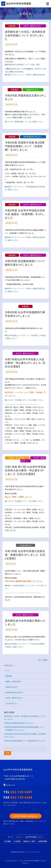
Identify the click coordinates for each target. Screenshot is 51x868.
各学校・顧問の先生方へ (33, 26)
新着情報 (12, 26)
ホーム (11, 837)
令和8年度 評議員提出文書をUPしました (25, 97)
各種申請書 (43, 841)
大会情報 (7, 841)
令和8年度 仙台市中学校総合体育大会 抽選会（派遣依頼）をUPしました (25, 214)
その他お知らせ (25, 545)
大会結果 (17, 841)
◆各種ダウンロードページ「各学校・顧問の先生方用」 (25, 75)
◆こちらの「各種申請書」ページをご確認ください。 (25, 122)
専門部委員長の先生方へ (33, 137)
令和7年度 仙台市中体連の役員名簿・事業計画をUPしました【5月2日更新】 (25, 555)
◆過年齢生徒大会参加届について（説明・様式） (23, 64)
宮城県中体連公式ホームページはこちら (26, 852)
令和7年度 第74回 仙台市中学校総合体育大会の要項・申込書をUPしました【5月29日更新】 (25, 470)
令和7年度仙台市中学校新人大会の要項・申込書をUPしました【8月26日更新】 (25, 363)
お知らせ (19, 837)
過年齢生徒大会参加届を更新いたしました (25, 622)
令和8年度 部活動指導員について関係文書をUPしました (25, 263)
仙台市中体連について (34, 837)
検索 (8, 753)
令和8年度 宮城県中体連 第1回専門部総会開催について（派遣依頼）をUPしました (25, 146)
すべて (8, 671)
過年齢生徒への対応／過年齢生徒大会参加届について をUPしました (25, 35)
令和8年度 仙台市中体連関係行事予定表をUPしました (25, 314)
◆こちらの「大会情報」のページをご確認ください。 (25, 400)
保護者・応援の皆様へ (17, 458)
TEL (18, 792)
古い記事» (43, 660)
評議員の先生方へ (33, 90)
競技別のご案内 (30, 841)
